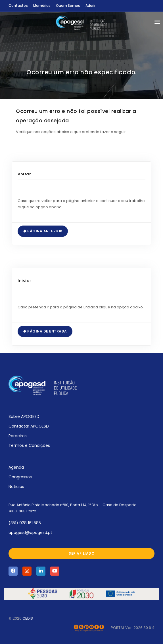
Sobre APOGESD (24, 416)
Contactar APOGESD (29, 426)
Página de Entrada (45, 331)
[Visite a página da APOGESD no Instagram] (27, 571)
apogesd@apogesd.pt (30, 533)
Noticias (16, 487)
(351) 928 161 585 (25, 523)
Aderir (90, 6)
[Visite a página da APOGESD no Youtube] (55, 571)
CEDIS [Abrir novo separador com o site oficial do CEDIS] (28, 618)
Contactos (18, 6)
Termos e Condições (29, 445)
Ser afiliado (81, 553)
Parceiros (18, 436)
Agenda (16, 467)
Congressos (20, 477)
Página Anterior (43, 231)
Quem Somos (68, 6)
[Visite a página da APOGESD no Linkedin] (41, 571)
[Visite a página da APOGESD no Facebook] (13, 571)
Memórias (42, 6)
